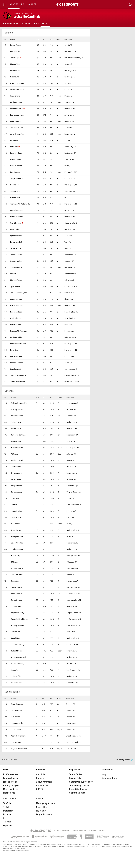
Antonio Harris (17, 606)
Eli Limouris (15, 632)
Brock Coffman (16, 153)
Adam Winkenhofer (19, 736)
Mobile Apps (9, 793)
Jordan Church (16, 267)
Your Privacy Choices (79, 786)
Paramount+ (42, 786)
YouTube (7, 803)
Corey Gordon (17, 600)
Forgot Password (44, 814)
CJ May (14, 505)
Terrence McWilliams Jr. (20, 204)
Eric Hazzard (16, 467)
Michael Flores (16, 280)
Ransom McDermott (18, 331)
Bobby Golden (16, 166)
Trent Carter (16, 530)
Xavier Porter (16, 511)
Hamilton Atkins (17, 217)
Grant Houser (16, 223)
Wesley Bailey (17, 409)
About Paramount (45, 782)
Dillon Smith (16, 517)
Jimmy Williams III (17, 382)
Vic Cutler (14, 274)
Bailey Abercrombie (19, 403)
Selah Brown (16, 422)
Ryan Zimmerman (17, 83)
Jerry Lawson (16, 486)
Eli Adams (14, 140)
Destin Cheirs (16, 587)
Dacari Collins (16, 159)
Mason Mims (15, 64)
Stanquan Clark (17, 537)
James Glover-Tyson (19, 293)
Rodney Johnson (18, 625)
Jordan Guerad (17, 460)
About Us (41, 774)
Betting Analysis (11, 786)
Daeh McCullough (18, 645)
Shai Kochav (16, 742)
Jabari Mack (16, 638)
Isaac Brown (15, 96)
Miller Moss (15, 70)
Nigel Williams (17, 683)
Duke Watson (16, 121)
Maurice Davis (17, 441)
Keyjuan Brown (16, 102)
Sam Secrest (16, 369)
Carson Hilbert (17, 710)
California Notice (77, 793)
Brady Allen (15, 51)
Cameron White (17, 575)
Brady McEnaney (18, 549)
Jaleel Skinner (16, 248)
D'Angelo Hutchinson (19, 619)
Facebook (8, 814)
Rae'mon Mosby (17, 664)
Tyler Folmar (15, 286)
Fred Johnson (16, 318)
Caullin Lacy (15, 198)
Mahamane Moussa (18, 344)
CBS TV (40, 789)
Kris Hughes (15, 172)
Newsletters (42, 807)
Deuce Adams (16, 45)
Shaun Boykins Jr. (17, 90)
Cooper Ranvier (17, 723)
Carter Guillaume (17, 306)
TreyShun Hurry (16, 178)
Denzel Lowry (16, 492)
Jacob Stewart (16, 255)
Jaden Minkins (17, 651)
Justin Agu (15, 581)
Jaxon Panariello (17, 134)
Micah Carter (16, 429)
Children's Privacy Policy (81, 782)
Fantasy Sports (10, 778)
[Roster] (45, 24)
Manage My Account (46, 803)
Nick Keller (15, 717)
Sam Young (15, 77)
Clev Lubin (15, 498)
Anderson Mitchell (18, 657)
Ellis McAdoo (16, 325)
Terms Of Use (76, 774)
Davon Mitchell (16, 242)
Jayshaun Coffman (18, 435)
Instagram (8, 811)
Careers (40, 778)
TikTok (6, 807)
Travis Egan (15, 58)
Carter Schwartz (18, 730)
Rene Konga (16, 479)
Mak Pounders (16, 356)
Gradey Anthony (17, 261)
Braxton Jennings (17, 115)
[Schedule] (26, 24)
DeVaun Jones (16, 185)
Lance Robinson (17, 363)
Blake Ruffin (16, 676)
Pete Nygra (15, 350)
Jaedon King (15, 191)
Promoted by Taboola (124, 760)
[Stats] (36, 24)
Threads (7, 822)
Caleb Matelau (17, 543)
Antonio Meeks (16, 210)
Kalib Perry (15, 556)
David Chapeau (17, 704)
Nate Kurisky (15, 229)
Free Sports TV (10, 782)
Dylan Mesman (16, 236)
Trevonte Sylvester (18, 375)
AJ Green (15, 454)
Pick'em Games (11, 774)
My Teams (41, 811)
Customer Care (109, 778)
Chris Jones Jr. (17, 473)
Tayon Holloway (17, 613)
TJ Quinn (14, 562)
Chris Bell (14, 147)
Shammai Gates (17, 109)
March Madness (11, 789)
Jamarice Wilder (17, 128)
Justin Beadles (17, 416)
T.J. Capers (15, 524)
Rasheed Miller (16, 337)
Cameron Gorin (16, 299)
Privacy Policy (76, 778)
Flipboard (8, 826)
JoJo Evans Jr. (16, 594)
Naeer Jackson (16, 312)
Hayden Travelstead (19, 749)
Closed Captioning (78, 789)
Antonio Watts (17, 568)
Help (104, 774)
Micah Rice (15, 670)
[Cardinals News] (11, 24)
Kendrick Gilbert (18, 448)
